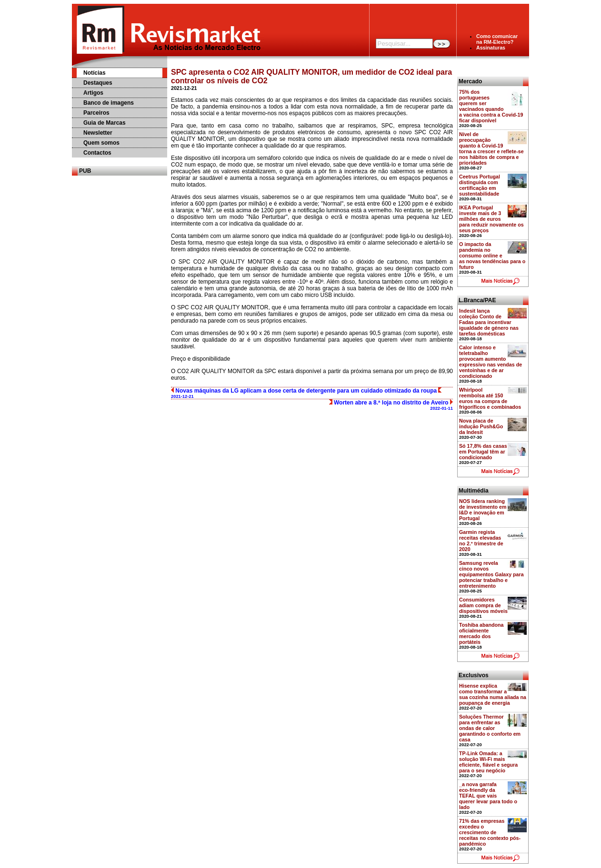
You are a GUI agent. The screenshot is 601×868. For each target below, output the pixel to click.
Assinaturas (491, 48)
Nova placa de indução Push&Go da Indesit (481, 426)
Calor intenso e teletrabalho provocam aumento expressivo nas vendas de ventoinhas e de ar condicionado (491, 362)
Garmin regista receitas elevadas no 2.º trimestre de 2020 (481, 541)
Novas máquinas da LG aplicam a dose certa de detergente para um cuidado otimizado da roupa (306, 393)
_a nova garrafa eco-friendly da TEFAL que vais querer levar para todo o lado (488, 796)
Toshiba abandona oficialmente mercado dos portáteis (481, 633)
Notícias (95, 73)
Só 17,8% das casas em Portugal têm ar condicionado (483, 452)
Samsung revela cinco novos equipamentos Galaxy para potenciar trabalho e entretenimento (491, 574)
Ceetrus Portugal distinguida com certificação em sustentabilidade (480, 185)
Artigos (93, 93)
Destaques (98, 83)
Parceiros (96, 113)
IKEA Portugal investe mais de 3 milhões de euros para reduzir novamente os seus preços (491, 219)
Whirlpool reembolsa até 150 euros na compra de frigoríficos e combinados (490, 398)
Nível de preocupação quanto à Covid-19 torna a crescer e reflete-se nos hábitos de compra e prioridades (491, 148)
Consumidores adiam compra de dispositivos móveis (483, 605)
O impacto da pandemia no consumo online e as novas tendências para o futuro (492, 256)
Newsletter (98, 133)
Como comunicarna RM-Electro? (497, 39)
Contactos (97, 153)
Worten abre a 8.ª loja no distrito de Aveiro (391, 405)
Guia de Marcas (105, 123)
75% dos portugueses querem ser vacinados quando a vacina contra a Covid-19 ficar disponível (491, 106)
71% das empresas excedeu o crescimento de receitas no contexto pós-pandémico (490, 832)
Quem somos (101, 143)
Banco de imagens (109, 103)
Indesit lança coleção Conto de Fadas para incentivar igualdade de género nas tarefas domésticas (489, 322)
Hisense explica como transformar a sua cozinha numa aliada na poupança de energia (493, 694)
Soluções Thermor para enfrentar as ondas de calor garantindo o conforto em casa (490, 728)
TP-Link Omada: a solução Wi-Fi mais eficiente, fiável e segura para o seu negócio (488, 762)
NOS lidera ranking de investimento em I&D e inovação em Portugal (483, 510)
